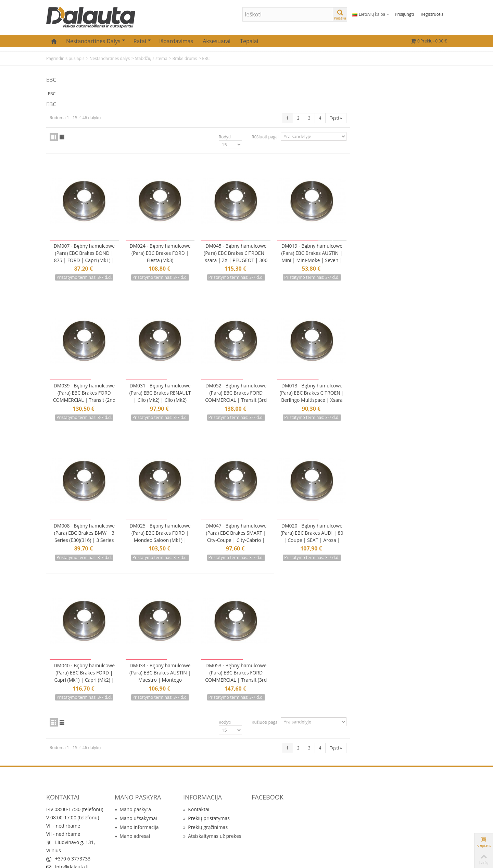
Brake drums (185, 58)
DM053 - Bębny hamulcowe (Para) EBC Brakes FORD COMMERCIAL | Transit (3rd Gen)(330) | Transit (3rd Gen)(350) (335, 647)
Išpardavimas (176, 41)
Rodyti (322, 110)
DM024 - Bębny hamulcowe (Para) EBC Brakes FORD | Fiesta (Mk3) (261, 225)
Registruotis (432, 14)
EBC (52, 94)
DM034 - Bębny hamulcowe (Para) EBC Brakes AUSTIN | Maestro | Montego (261, 640)
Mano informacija (137, 794)
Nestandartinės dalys (96, 41)
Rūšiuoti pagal (362, 110)
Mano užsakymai (136, 785)
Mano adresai (132, 803)
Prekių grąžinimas (205, 794)
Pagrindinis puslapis (65, 58)
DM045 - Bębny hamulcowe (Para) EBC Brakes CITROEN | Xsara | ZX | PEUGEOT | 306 (335, 228)
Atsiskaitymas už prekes (212, 803)
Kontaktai (196, 776)
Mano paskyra (133, 776)
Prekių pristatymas (206, 785)
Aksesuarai (217, 41)
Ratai (142, 41)
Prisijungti (404, 14)
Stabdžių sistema (151, 58)
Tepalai (249, 41)
